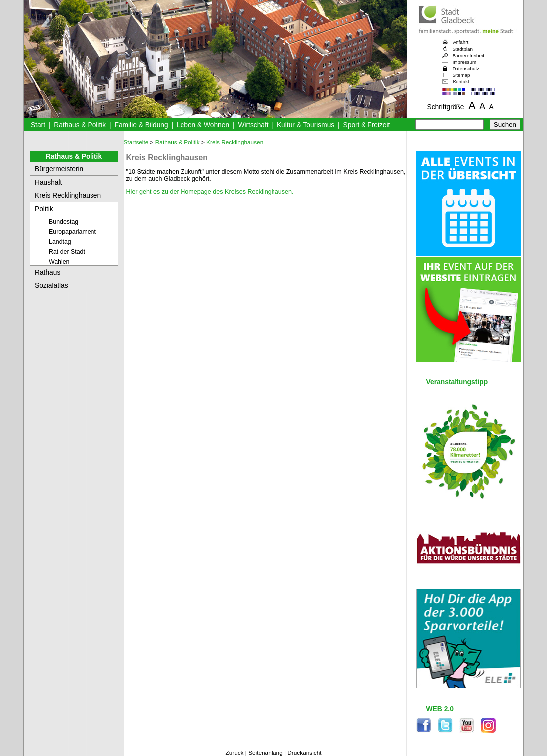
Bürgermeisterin (59, 169)
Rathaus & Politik (80, 125)
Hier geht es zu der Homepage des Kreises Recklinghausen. (210, 192)
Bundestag (63, 222)
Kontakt (461, 81)
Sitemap (461, 75)
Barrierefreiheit (468, 55)
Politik (44, 209)
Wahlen (59, 262)
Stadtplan (463, 49)
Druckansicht (304, 753)
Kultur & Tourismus (306, 125)
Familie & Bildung (141, 125)
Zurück (234, 753)
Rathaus (47, 272)
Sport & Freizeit (367, 125)
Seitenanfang (266, 753)
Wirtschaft (253, 125)
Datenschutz (466, 68)
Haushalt (48, 182)
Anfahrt (461, 42)
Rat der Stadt (67, 252)
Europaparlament (72, 232)
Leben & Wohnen (203, 125)
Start (38, 125)
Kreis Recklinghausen (68, 196)
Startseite (136, 142)
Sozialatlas (51, 286)
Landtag (60, 242)
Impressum (465, 62)
